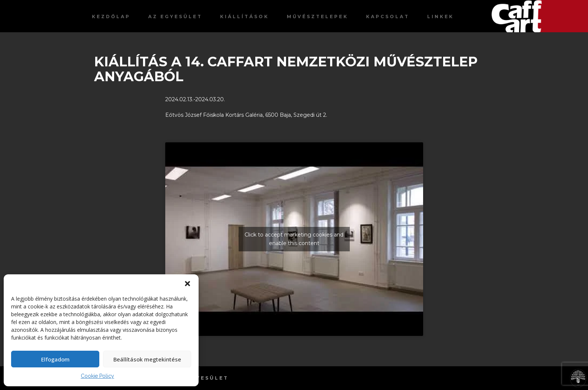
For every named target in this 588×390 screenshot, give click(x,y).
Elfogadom (55, 359)
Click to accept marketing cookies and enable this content (294, 239)
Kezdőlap (111, 16)
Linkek (441, 16)
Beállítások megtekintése (147, 359)
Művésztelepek (318, 16)
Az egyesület (175, 16)
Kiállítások (245, 16)
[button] (187, 284)
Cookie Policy (97, 376)
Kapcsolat (388, 16)
